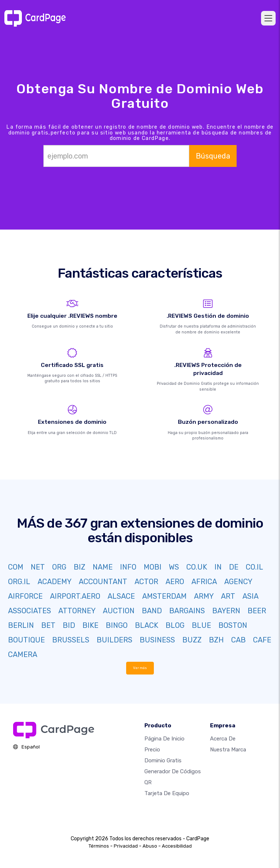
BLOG (175, 625)
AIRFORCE (25, 596)
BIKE (90, 625)
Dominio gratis (163, 761)
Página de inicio (164, 739)
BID (69, 625)
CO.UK (197, 567)
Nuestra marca (228, 750)
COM (16, 567)
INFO (128, 567)
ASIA (250, 596)
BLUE (201, 625)
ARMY (204, 596)
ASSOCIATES (30, 611)
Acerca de (223, 739)
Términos (99, 846)
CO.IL (254, 567)
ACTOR (146, 582)
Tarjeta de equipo (167, 793)
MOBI (153, 567)
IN (218, 567)
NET (38, 567)
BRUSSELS (71, 640)
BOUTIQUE (26, 640)
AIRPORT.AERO (75, 596)
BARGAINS (187, 611)
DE (234, 567)
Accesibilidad (177, 846)
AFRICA (204, 582)
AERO (175, 582)
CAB (238, 640)
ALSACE (121, 596)
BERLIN (21, 625)
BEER (257, 611)
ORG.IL (19, 582)
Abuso (150, 846)
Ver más (140, 668)
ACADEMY (55, 582)
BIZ (79, 567)
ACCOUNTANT (103, 582)
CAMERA (23, 654)
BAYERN (226, 611)
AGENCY (238, 582)
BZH (216, 640)
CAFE (262, 640)
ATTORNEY (77, 611)
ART (228, 596)
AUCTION (119, 611)
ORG (59, 567)
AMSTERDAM (164, 596)
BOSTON (233, 625)
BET (48, 625)
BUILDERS (114, 640)
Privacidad (126, 846)
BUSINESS (157, 640)
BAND (152, 611)
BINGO (117, 625)
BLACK (147, 625)
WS (174, 567)
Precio (152, 750)
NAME (103, 567)
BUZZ (192, 640)
